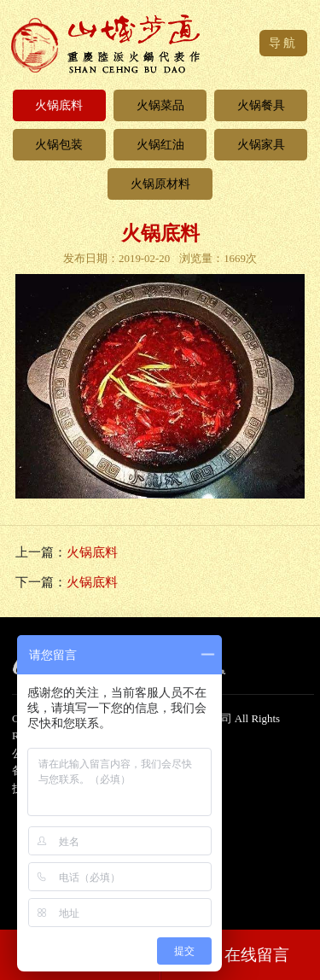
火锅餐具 (261, 105)
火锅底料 (59, 105)
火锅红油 (160, 144)
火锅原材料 (160, 184)
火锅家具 (261, 144)
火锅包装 (59, 144)
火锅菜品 (160, 105)
